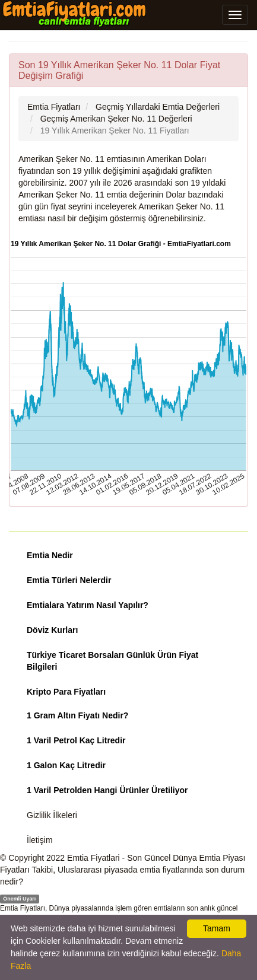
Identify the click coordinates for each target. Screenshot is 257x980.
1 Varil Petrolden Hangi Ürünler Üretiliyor (107, 790)
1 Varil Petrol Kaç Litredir (76, 740)
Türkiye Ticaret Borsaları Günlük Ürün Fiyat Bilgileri (112, 661)
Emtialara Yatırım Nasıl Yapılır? (88, 605)
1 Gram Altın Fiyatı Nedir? (77, 715)
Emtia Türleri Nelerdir (69, 580)
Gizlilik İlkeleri (52, 815)
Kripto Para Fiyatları (66, 692)
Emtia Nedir (50, 555)
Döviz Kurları (52, 630)
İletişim (40, 840)
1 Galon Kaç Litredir (66, 765)
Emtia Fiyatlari (93, 858)
